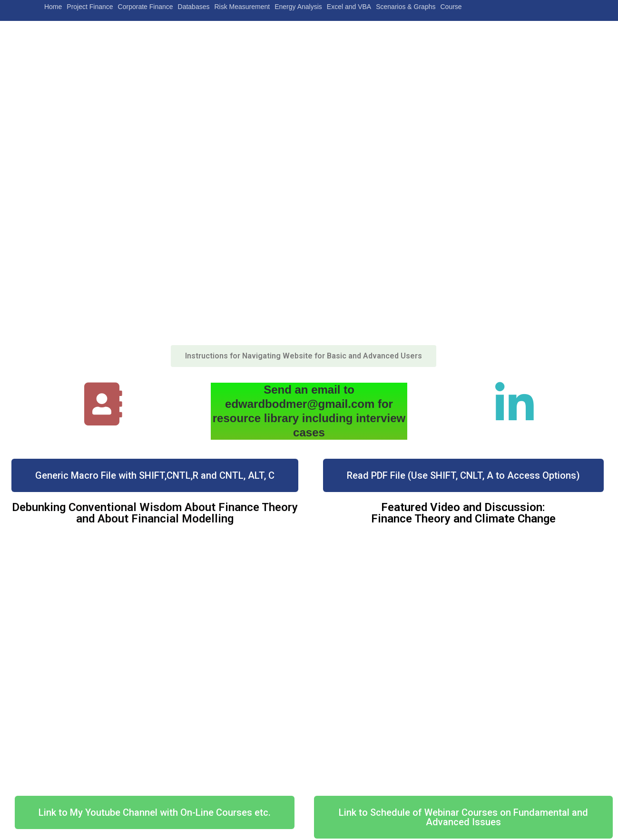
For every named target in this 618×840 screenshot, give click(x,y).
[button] (304, 356)
